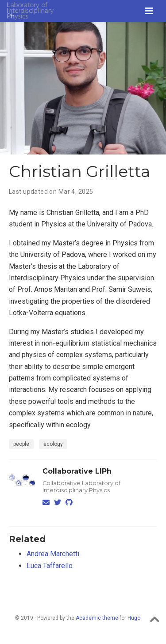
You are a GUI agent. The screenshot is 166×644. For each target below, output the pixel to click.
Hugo (134, 618)
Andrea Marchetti (53, 554)
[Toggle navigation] (149, 11)
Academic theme (97, 618)
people (21, 444)
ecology (53, 444)
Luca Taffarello (50, 566)
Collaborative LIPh (77, 471)
